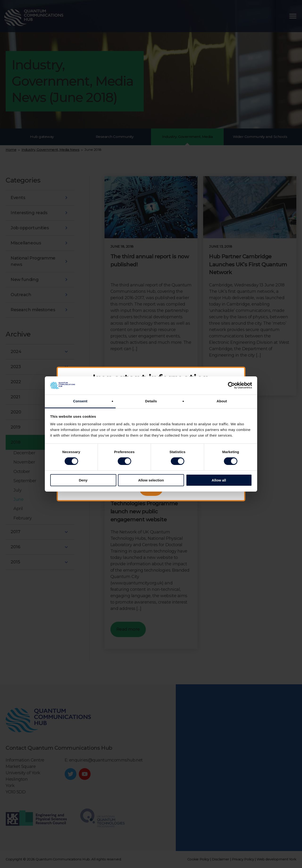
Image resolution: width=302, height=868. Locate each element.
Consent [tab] (80, 401)
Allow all (219, 480)
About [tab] (222, 401)
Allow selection (151, 480)
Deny (83, 480)
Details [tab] (151, 401)
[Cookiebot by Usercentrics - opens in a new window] (231, 385)
